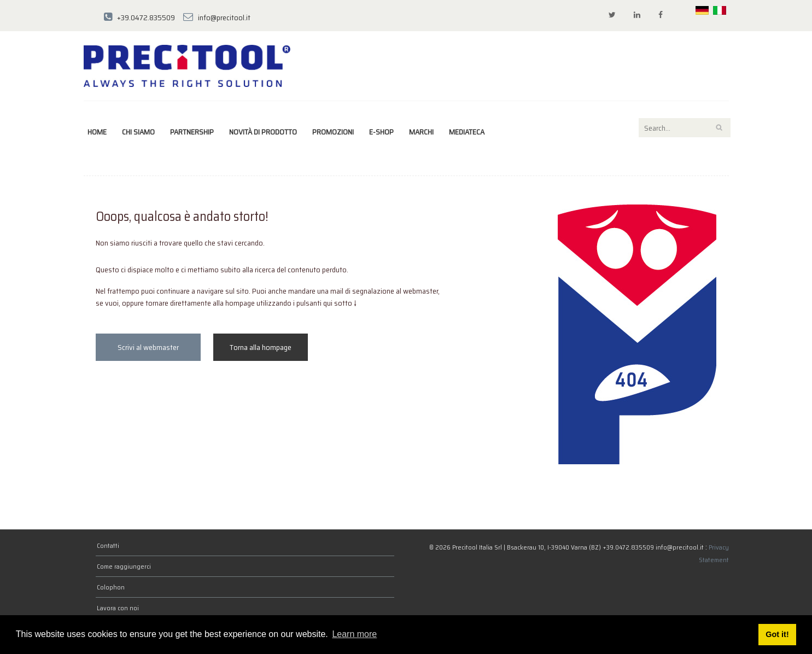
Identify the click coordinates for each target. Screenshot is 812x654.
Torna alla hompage (261, 347)
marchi (421, 132)
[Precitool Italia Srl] (187, 65)
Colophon (111, 587)
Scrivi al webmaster (148, 347)
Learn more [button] (354, 634)
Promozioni (333, 132)
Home (97, 132)
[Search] (685, 128)
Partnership (192, 132)
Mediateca (467, 132)
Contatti (108, 545)
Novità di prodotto (263, 132)
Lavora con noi (118, 608)
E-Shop (381, 132)
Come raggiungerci (124, 566)
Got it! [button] (777, 634)
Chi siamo (138, 132)
